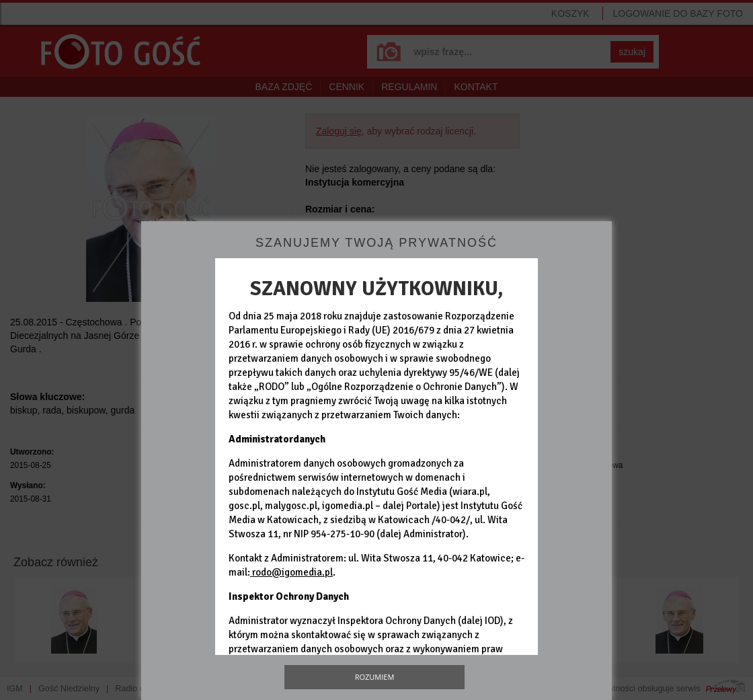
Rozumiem (375, 677)
